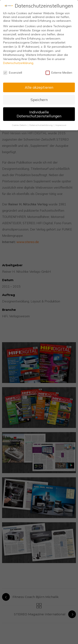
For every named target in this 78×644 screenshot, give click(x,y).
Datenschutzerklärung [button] (41, 125)
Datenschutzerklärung (18, 63)
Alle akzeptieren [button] (39, 87)
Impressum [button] (61, 125)
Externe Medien (59, 73)
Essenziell (13, 73)
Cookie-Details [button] (20, 125)
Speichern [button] (39, 100)
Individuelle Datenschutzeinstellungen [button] (39, 114)
